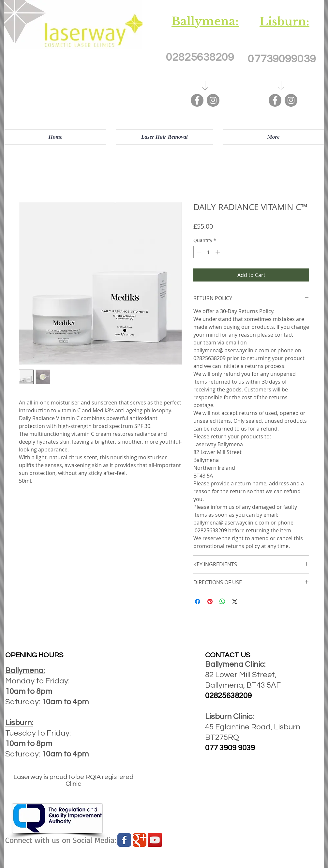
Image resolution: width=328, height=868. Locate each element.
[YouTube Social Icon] (155, 840)
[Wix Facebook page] (124, 840)
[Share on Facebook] (198, 602)
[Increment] (218, 252)
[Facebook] (197, 100)
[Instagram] (213, 100)
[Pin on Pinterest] (210, 602)
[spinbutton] (208, 252)
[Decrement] (198, 252)
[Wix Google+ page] (140, 840)
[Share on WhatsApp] (222, 602)
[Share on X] (235, 602)
